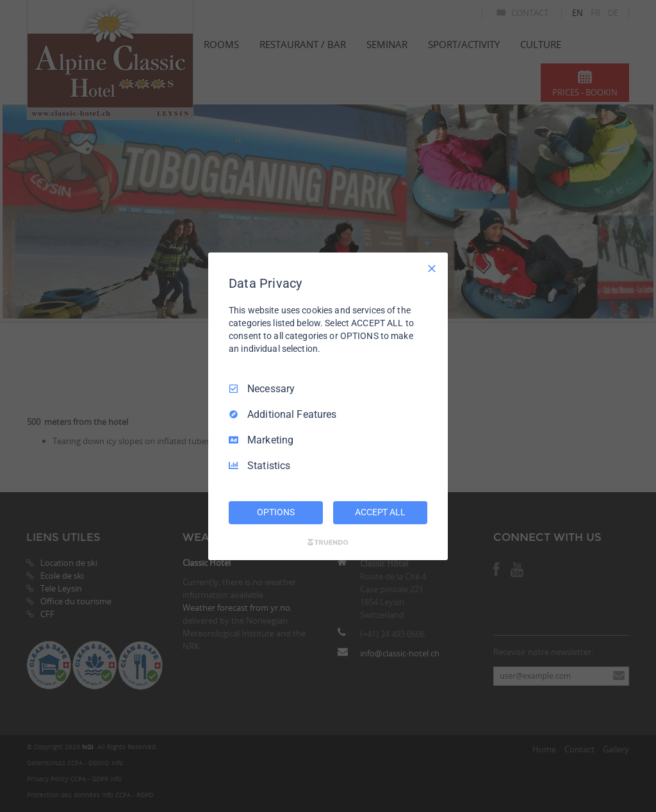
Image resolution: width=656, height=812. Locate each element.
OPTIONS (275, 512)
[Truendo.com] (328, 542)
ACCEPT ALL (380, 512)
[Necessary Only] (432, 268)
